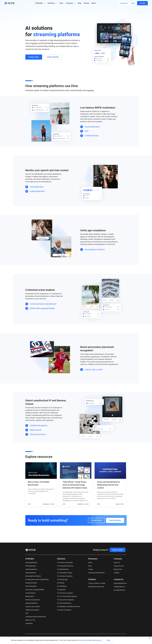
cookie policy (97, 640)
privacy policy (83, 640)
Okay (108, 640)
